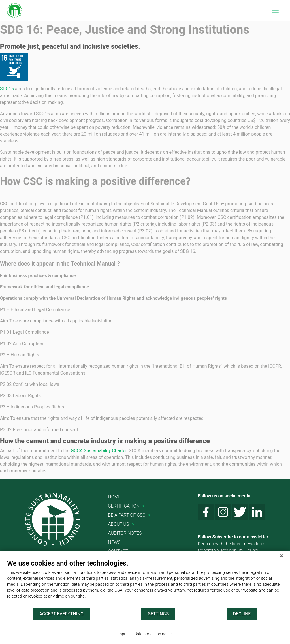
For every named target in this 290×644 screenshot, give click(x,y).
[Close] (282, 556)
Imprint (123, 634)
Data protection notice (153, 634)
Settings (158, 614)
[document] (145, 583)
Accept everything (61, 614)
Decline (242, 614)
